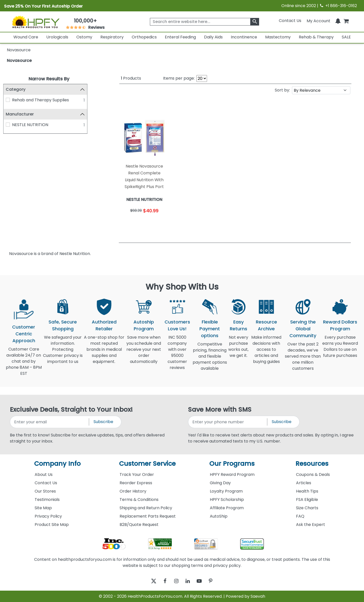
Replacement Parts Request (148, 516)
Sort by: (282, 90)
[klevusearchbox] (255, 22)
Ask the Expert (311, 525)
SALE (346, 37)
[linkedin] (189, 581)
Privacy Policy (48, 516)
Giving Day (220, 483)
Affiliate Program (227, 508)
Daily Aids (213, 37)
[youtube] (203, 581)
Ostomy (84, 37)
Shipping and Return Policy (146, 508)
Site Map (43, 508)
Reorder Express (136, 483)
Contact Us (290, 21)
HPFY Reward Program (232, 474)
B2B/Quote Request (139, 525)
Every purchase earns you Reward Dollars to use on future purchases (340, 349)
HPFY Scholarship (227, 500)
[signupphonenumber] (228, 422)
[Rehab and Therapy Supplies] (11, 100)
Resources (312, 464)
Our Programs (232, 464)
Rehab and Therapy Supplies (44, 100)
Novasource (19, 61)
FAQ (300, 516)
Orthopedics (144, 37)
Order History (133, 491)
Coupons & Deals (313, 474)
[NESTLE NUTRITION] (11, 125)
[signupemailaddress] (50, 422)
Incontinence (244, 37)
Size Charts (307, 508)
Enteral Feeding (180, 37)
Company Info (57, 464)
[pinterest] (217, 581)
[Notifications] (338, 21)
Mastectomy (278, 37)
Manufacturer (23, 114)
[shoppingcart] (346, 21)
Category (19, 89)
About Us (44, 474)
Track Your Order (137, 474)
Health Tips (307, 491)
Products (131, 78)
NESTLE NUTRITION (34, 125)
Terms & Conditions (139, 500)
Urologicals (57, 37)
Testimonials (47, 500)
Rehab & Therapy (316, 37)
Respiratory (112, 37)
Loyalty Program (226, 491)
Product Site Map (52, 525)
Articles (304, 483)
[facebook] (161, 581)
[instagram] (175, 581)
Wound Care (26, 37)
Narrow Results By (49, 79)
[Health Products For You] (36, 22)
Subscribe (103, 422)
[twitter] (147, 581)
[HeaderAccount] (318, 21)
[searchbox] (204, 22)
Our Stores (45, 491)
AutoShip (219, 516)
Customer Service (147, 464)
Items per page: (179, 78)
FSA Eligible (307, 500)
